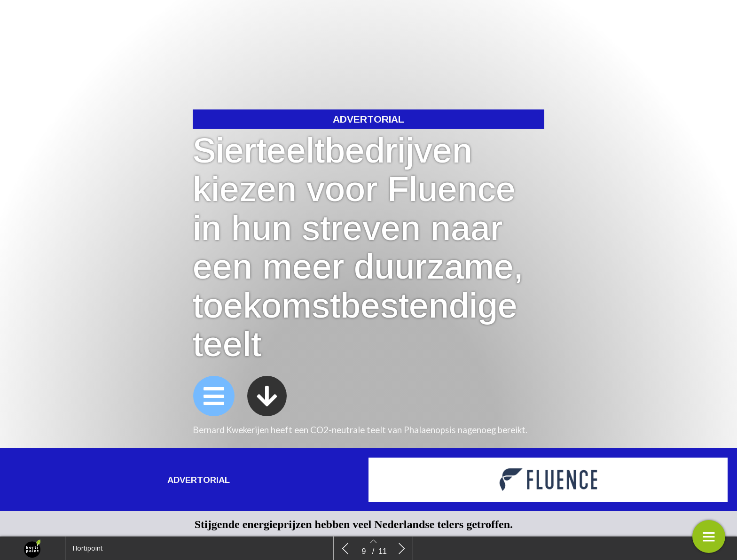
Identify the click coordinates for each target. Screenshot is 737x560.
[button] (214, 398)
